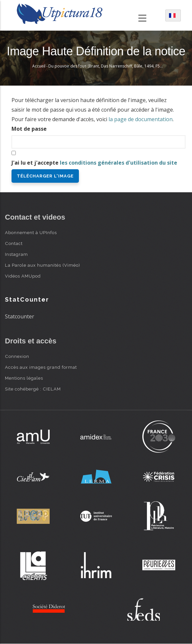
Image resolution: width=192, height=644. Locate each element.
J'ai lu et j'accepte (94, 163)
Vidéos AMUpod (23, 276)
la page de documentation (141, 119)
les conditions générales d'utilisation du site (119, 163)
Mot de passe (29, 129)
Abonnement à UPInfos (31, 232)
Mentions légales (24, 378)
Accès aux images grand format (41, 367)
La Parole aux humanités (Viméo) (43, 265)
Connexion (17, 356)
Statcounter (20, 316)
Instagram (16, 254)
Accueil (39, 66)
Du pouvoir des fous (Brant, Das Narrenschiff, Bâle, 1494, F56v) (107, 66)
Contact (14, 243)
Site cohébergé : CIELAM (33, 389)
